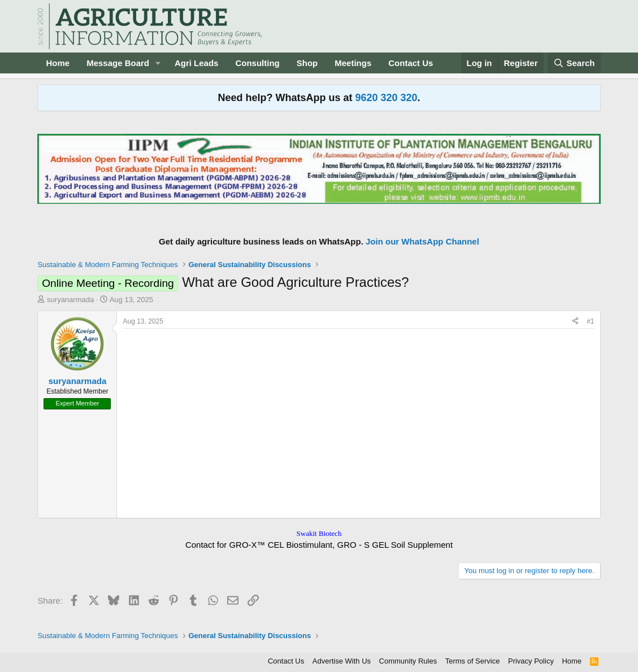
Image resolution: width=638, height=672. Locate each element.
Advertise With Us (342, 661)
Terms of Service (473, 661)
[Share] (575, 322)
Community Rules (408, 661)
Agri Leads (197, 63)
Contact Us (411, 63)
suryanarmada (70, 300)
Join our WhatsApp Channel (422, 241)
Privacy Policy (531, 661)
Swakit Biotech (319, 533)
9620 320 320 (386, 98)
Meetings (353, 63)
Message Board (118, 63)
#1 (590, 321)
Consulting (257, 63)
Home (58, 63)
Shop (307, 63)
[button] (158, 63)
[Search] (574, 63)
